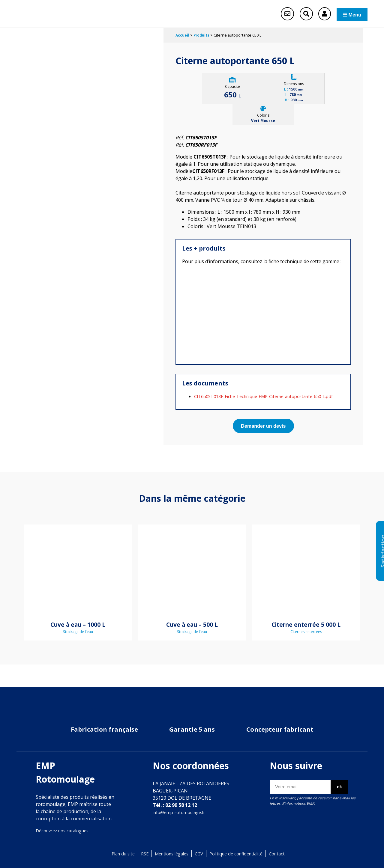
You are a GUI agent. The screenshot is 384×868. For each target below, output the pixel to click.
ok (337, 787)
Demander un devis (263, 435)
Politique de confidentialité (240, 854)
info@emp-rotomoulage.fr (182, 812)
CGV (199, 854)
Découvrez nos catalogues (65, 831)
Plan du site (116, 854)
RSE (139, 854)
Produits (202, 36)
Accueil (183, 36)
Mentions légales (169, 854)
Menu (348, 14)
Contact (285, 854)
